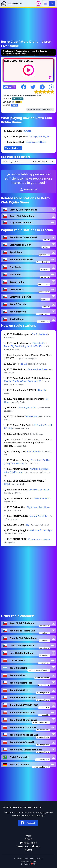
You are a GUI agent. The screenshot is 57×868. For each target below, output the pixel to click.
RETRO (15, 105)
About (29, 839)
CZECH (18, 102)
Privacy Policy (28, 843)
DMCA (28, 850)
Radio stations (22, 51)
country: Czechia (39, 51)
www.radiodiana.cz (44, 109)
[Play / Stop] (38, 4)
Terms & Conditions (28, 846)
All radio (8, 51)
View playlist (13, 148)
